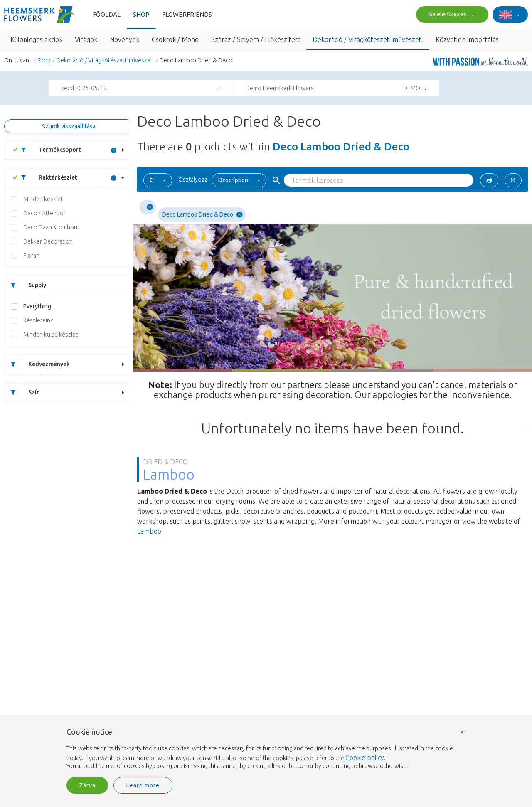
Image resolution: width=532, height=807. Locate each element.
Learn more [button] (143, 785)
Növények (124, 39)
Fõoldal (107, 14)
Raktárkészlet (46, 178)
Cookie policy (365, 758)
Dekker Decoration (48, 241)
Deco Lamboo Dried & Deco (202, 215)
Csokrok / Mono (175, 39)
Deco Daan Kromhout (51, 227)
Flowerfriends (187, 14)
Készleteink (38, 320)
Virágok (86, 39)
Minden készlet (43, 199)
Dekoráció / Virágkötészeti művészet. (368, 39)
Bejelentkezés (450, 15)
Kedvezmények (37, 364)
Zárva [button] (87, 785)
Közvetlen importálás (467, 39)
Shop (141, 14)
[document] (266, 749)
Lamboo (149, 531)
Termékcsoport (48, 150)
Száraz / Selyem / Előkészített (256, 39)
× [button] (462, 731)
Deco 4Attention (45, 213)
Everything (37, 306)
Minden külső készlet (50, 335)
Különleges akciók (36, 39)
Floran (31, 256)
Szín (22, 392)
